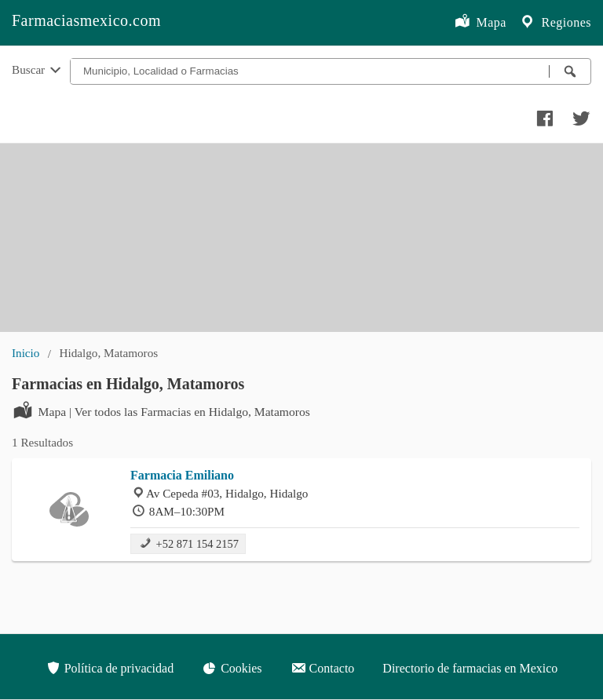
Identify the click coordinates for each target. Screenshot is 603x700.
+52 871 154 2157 (188, 542)
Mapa (480, 23)
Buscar (38, 71)
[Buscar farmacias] (570, 71)
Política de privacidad (110, 668)
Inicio (26, 353)
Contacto (323, 668)
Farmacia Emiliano (182, 475)
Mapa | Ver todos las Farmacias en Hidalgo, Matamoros (161, 410)
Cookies (232, 668)
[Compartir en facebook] (543, 115)
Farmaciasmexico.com (86, 20)
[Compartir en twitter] (579, 115)
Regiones (555, 23)
